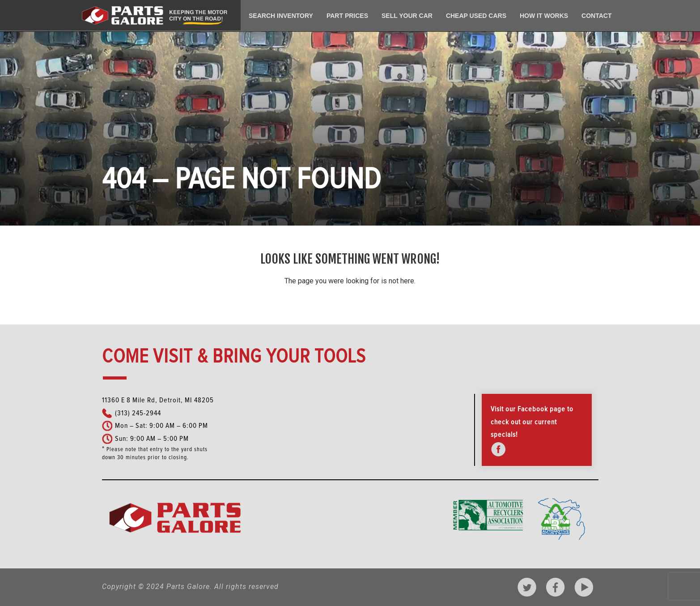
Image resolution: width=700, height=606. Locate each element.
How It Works (544, 16)
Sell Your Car (407, 16)
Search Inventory (281, 16)
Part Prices (347, 16)
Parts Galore (188, 587)
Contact (596, 16)
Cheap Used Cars (476, 16)
